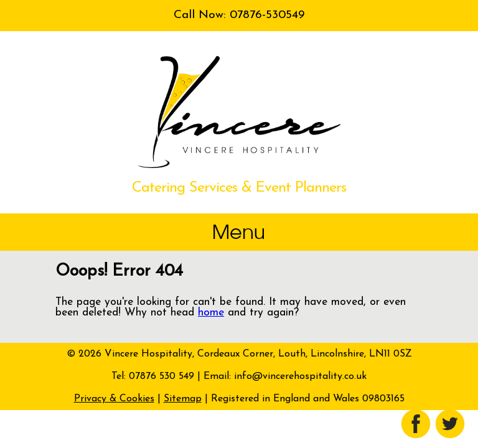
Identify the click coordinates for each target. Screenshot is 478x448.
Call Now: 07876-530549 (239, 15)
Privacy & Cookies (114, 399)
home (211, 313)
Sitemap (183, 399)
